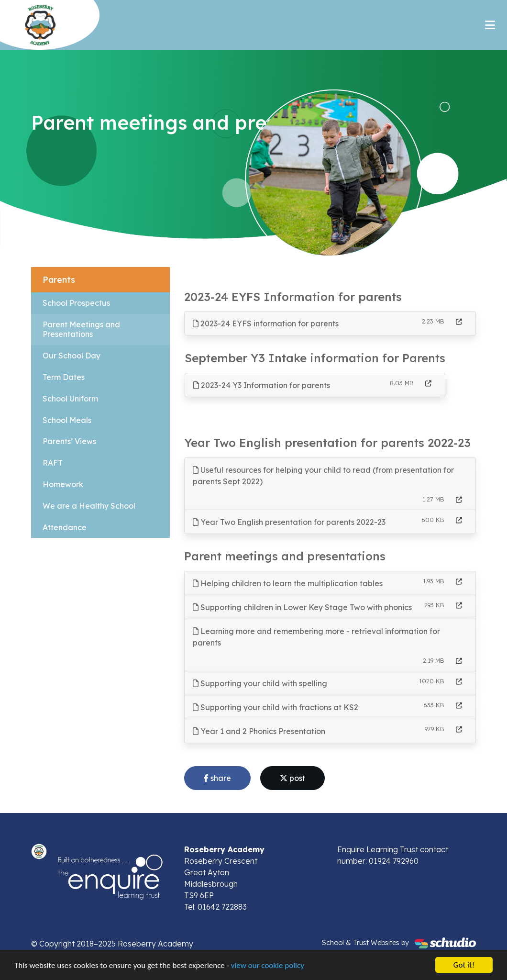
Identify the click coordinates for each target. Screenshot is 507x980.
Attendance (65, 527)
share (217, 778)
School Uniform (70, 399)
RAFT (53, 463)
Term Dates (64, 377)
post (292, 778)
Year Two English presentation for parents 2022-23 (289, 522)
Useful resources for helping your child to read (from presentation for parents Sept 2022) (323, 476)
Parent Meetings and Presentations (81, 329)
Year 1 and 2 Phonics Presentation (259, 731)
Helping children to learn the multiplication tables (288, 583)
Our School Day (72, 356)
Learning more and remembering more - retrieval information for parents (316, 637)
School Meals (67, 420)
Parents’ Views (69, 441)
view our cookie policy (268, 965)
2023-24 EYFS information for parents (266, 323)
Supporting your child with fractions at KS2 (276, 707)
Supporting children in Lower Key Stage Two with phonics (302, 607)
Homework (63, 484)
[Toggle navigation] (490, 25)
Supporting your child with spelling (260, 683)
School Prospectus (76, 303)
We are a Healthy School (89, 506)
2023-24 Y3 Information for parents (262, 385)
